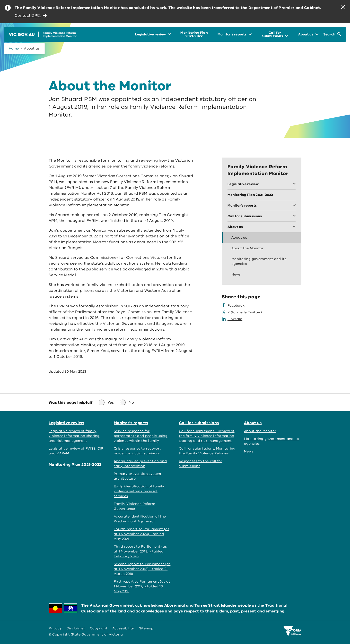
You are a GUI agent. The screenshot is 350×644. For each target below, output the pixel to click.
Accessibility (123, 628)
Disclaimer (76, 628)
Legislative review (66, 423)
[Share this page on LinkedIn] (232, 319)
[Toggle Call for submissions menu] (262, 216)
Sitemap (146, 628)
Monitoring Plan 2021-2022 (75, 465)
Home (14, 48)
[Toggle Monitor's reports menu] (262, 206)
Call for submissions (199, 423)
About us (253, 423)
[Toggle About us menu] (262, 227)
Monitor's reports (131, 423)
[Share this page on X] (242, 312)
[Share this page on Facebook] (233, 306)
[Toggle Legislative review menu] (262, 184)
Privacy (55, 628)
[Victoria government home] (292, 631)
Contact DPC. (31, 16)
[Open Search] (332, 34)
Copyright (99, 628)
